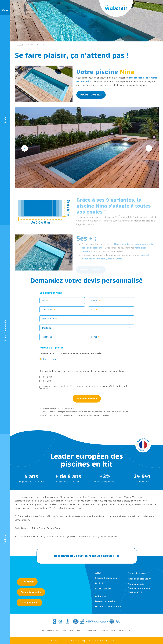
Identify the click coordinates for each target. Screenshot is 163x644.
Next (149, 150)
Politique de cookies (107, 632)
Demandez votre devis (91, 95)
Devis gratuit (27, 582)
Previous (25, 150)
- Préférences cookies (124, 632)
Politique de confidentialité (87, 632)
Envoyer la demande (87, 400)
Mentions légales (69, 632)
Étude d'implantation (31, 592)
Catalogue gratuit (29, 602)
